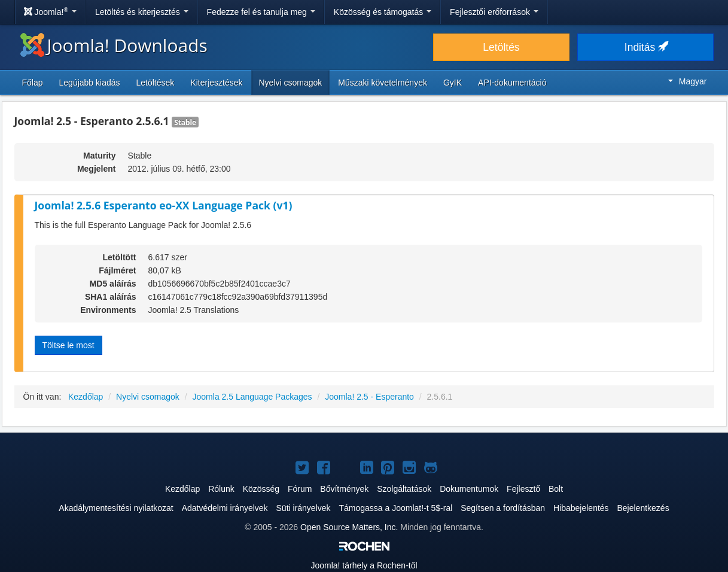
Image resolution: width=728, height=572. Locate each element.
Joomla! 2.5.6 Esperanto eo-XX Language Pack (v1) (164, 205)
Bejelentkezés (643, 508)
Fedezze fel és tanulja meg (261, 12)
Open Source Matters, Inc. (349, 527)
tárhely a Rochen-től (364, 565)
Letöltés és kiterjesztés (142, 12)
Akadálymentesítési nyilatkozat (116, 508)
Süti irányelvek (304, 508)
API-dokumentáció (512, 83)
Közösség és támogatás (383, 12)
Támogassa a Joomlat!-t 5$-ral (395, 508)
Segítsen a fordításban (503, 508)
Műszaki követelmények (383, 83)
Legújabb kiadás (90, 83)
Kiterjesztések (216, 83)
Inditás (645, 47)
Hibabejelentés (581, 508)
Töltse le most (68, 345)
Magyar (688, 81)
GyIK (453, 83)
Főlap (33, 83)
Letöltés (501, 47)
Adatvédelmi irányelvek (225, 508)
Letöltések (156, 83)
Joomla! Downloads (114, 45)
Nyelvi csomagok (291, 83)
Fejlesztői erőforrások (494, 12)
